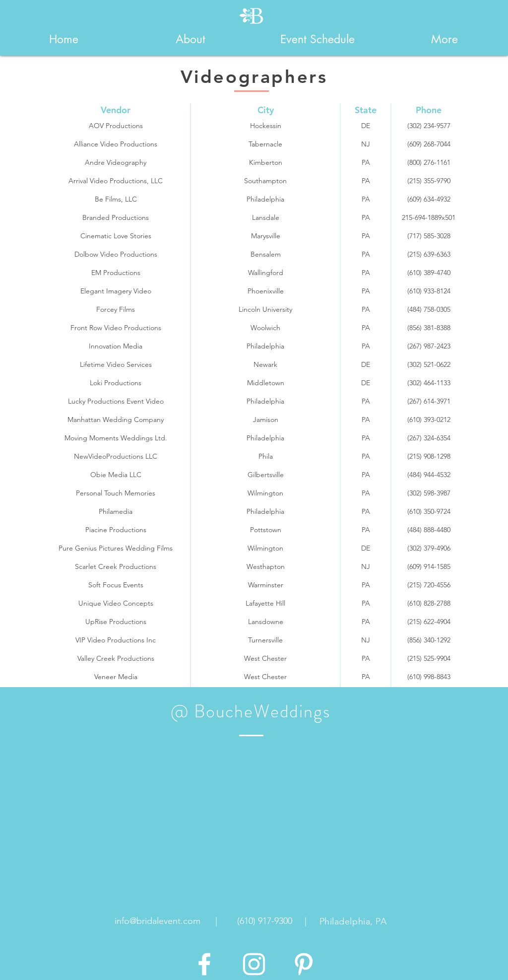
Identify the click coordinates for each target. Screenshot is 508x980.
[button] (190, 39)
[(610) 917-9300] (264, 921)
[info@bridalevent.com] (158, 921)
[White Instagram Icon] (254, 964)
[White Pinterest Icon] (304, 964)
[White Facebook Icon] (204, 964)
